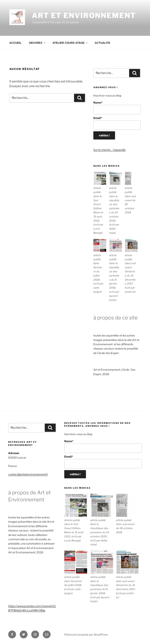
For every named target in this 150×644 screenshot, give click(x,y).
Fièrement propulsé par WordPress (86, 635)
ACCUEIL (15, 43)
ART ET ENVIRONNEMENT (84, 15)
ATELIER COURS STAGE (70, 43)
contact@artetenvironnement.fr (28, 474)
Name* (117, 108)
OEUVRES (37, 43)
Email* (117, 123)
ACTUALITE (102, 43)
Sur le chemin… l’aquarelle (109, 150)
